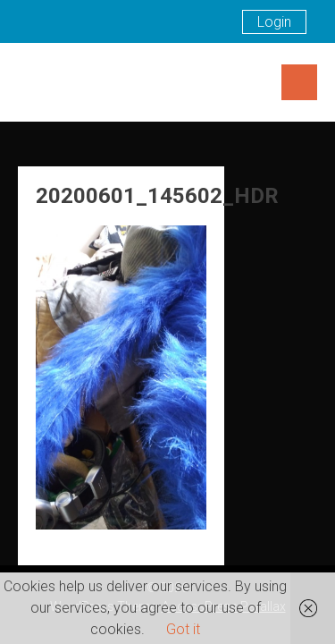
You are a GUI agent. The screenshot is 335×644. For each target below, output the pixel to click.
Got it (183, 629)
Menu (299, 82)
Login (274, 22)
